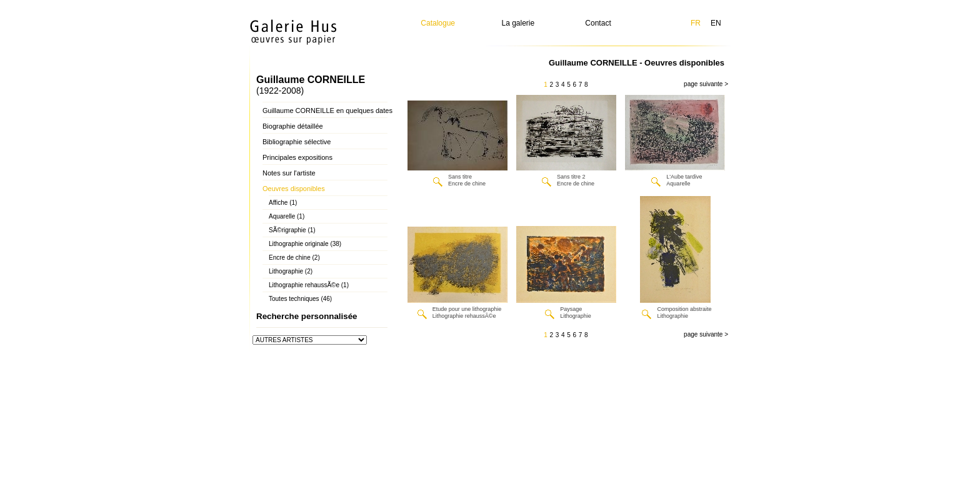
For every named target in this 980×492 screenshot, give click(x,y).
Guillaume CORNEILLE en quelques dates (327, 111)
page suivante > (706, 84)
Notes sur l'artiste (289, 173)
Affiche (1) (283, 203)
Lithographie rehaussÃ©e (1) (309, 285)
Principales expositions (297, 157)
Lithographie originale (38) (305, 244)
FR (696, 23)
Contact (598, 23)
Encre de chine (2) (294, 258)
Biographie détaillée (293, 126)
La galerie (518, 23)
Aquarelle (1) (287, 216)
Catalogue (438, 23)
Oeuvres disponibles (294, 189)
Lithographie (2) (291, 271)
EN (716, 23)
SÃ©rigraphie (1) (292, 230)
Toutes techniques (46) (300, 299)
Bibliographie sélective (297, 142)
